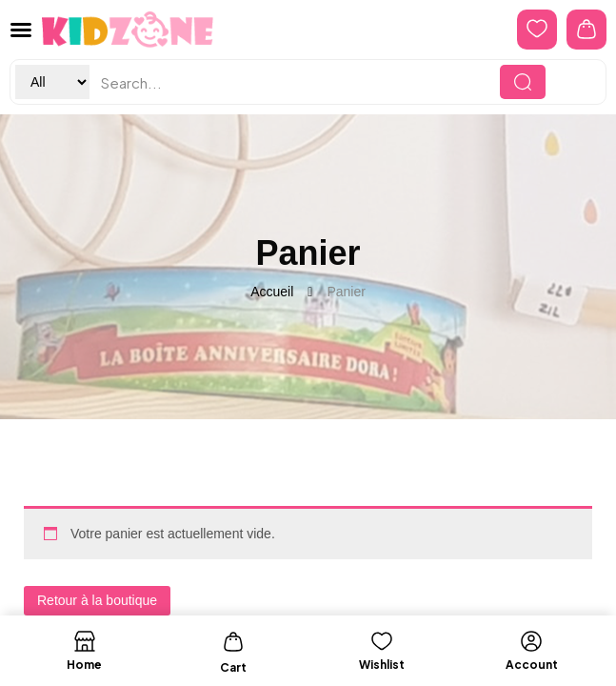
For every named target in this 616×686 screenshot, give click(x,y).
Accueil (272, 292)
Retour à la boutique (97, 600)
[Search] (523, 82)
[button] (21, 30)
